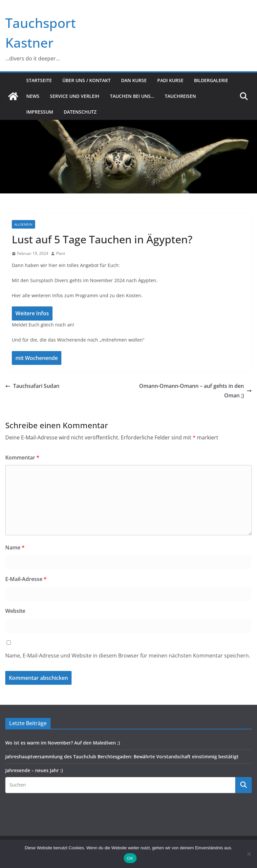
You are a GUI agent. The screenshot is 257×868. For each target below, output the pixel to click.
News (33, 96)
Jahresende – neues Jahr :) (34, 770)
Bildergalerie (211, 80)
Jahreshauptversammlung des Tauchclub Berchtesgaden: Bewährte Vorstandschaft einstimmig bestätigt (122, 757)
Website (15, 611)
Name (15, 547)
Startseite (39, 80)
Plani (61, 253)
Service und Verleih (75, 96)
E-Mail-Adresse (26, 579)
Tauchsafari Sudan (32, 386)
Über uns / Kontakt (86, 80)
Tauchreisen (180, 96)
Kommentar (22, 457)
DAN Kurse (134, 80)
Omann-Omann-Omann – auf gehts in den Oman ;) (195, 391)
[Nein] (249, 854)
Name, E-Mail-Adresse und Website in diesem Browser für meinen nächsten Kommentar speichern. (128, 656)
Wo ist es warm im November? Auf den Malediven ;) (63, 743)
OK (130, 858)
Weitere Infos (32, 313)
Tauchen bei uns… (132, 96)
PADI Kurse (170, 80)
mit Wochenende (37, 358)
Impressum (40, 112)
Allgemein (23, 224)
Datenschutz (80, 112)
